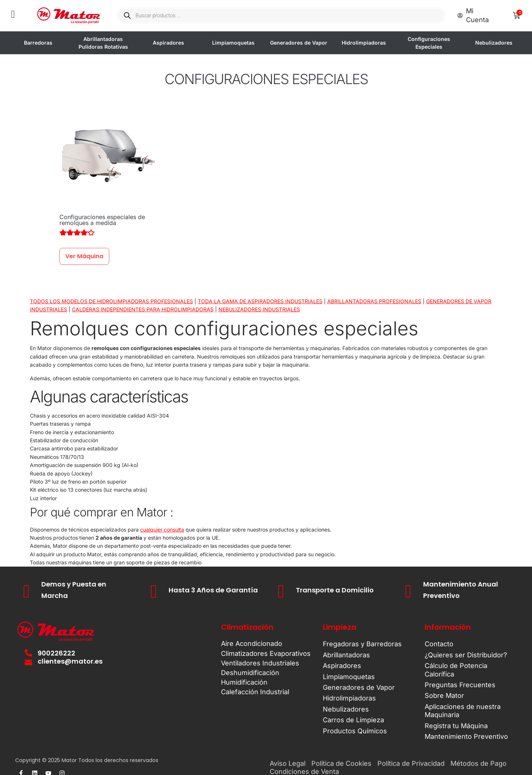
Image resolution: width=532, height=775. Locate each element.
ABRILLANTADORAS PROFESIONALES (374, 301)
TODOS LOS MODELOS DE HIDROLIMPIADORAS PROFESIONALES (111, 301)
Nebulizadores (495, 43)
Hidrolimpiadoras (365, 43)
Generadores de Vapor (299, 43)
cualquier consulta (162, 530)
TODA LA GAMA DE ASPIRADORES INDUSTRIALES (260, 301)
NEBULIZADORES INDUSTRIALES (259, 309)
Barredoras (39, 43)
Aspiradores (169, 43)
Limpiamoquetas (234, 43)
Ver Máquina (84, 256)
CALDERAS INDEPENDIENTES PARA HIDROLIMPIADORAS (143, 309)
